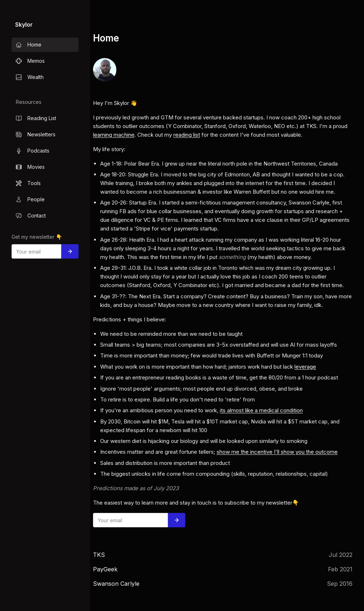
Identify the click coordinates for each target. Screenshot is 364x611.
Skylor (24, 25)
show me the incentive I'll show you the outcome (277, 452)
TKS (99, 555)
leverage (305, 367)
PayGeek (105, 569)
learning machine (114, 135)
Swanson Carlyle (116, 584)
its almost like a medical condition (261, 410)
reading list (187, 135)
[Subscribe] (70, 251)
